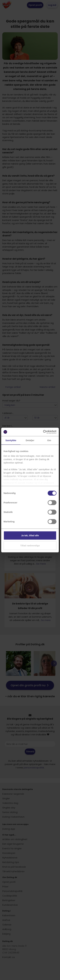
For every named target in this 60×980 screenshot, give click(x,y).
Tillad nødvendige (30, 546)
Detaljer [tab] (30, 440)
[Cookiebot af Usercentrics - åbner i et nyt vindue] (43, 432)
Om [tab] (49, 440)
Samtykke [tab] (11, 440)
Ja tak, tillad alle (30, 535)
